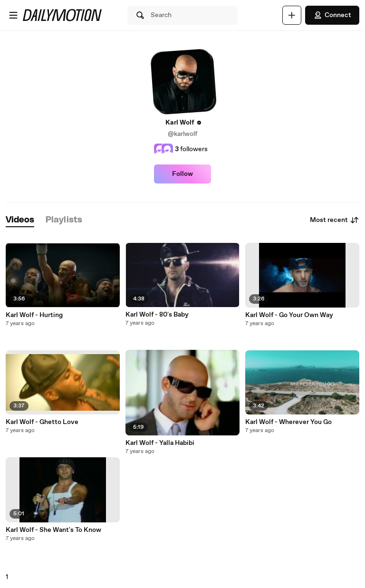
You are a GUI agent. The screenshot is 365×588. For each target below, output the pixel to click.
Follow (182, 174)
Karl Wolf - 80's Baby (157, 315)
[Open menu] (13, 15)
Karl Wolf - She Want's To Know (53, 530)
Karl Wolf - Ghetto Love (42, 422)
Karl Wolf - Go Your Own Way (289, 315)
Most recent (335, 220)
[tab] (20, 220)
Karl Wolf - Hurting (34, 315)
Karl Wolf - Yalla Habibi (160, 443)
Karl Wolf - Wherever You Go (288, 422)
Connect (332, 15)
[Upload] (292, 15)
